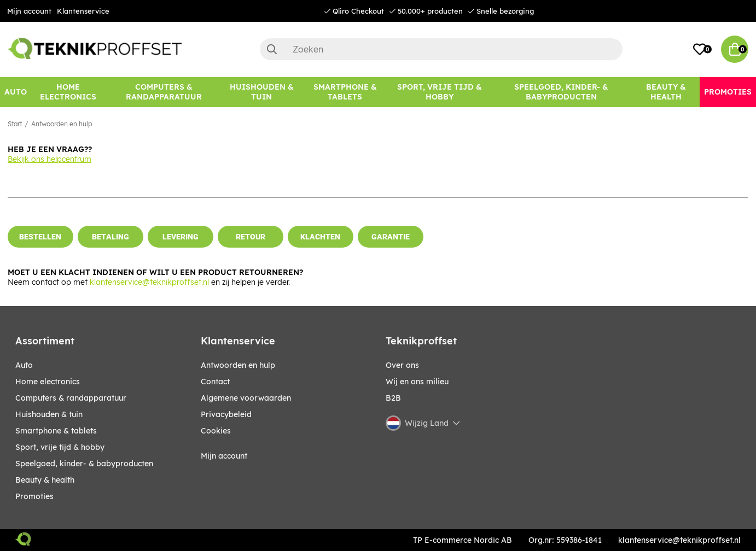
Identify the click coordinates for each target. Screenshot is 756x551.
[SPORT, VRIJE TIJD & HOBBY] (440, 92)
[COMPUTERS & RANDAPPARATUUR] (164, 92)
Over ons (402, 365)
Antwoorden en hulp (62, 124)
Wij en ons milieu (417, 382)
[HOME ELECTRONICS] (68, 92)
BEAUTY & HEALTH (45, 480)
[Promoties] (728, 92)
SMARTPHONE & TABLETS (56, 431)
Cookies (216, 431)
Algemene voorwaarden (246, 398)
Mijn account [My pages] (224, 456)
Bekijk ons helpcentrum (50, 159)
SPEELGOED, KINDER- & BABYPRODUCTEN (84, 464)
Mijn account (29, 11)
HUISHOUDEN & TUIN (49, 414)
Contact (215, 382)
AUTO (24, 365)
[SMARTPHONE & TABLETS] (345, 92)
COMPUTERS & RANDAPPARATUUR (71, 398)
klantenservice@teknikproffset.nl (149, 282)
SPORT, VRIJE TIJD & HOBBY (60, 447)
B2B (393, 398)
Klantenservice (83, 11)
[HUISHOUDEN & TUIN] (262, 92)
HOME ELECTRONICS (48, 382)
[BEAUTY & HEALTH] (666, 92)
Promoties (34, 496)
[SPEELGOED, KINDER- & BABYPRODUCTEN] (561, 92)
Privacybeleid (226, 414)
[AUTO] (16, 92)
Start (15, 124)
